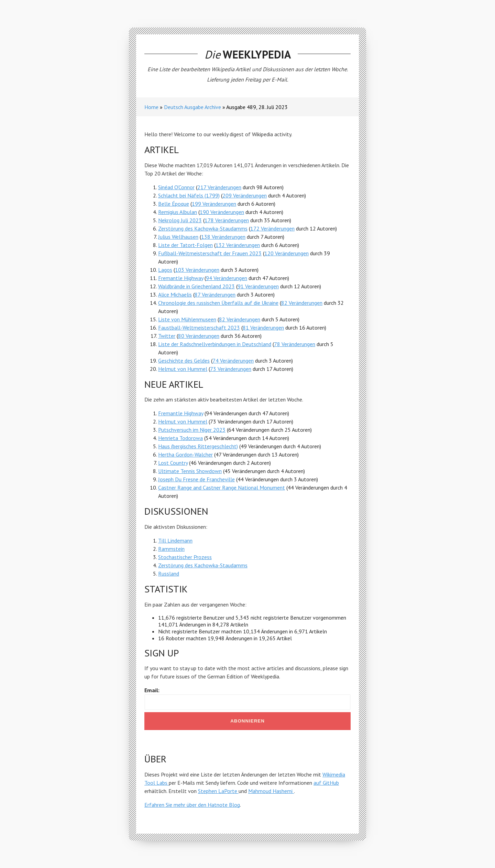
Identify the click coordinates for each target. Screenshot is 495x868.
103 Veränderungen (197, 270)
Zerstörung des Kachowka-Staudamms (203, 228)
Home (151, 107)
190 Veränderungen (222, 212)
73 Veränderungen (231, 369)
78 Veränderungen (295, 344)
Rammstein (171, 549)
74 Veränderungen (233, 361)
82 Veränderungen (302, 303)
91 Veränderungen (258, 286)
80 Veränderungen (199, 336)
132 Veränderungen (238, 245)
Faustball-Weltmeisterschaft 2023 (199, 328)
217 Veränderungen (219, 187)
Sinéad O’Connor (176, 187)
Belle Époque (174, 204)
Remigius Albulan (178, 212)
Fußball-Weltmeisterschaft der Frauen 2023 (210, 253)
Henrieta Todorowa (180, 438)
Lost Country (173, 463)
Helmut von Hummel (183, 369)
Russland (169, 574)
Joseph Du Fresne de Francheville (196, 479)
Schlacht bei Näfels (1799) (189, 195)
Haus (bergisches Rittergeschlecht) (198, 446)
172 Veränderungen (272, 228)
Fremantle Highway (181, 278)
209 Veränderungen (245, 195)
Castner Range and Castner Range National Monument (222, 487)
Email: (152, 690)
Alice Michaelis (175, 294)
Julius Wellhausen (178, 237)
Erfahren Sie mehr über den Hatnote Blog (192, 805)
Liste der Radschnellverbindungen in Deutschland (215, 344)
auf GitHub (326, 783)
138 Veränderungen (223, 237)
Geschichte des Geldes (184, 361)
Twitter (167, 336)
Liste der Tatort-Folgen (185, 245)
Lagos (165, 270)
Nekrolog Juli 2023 (180, 220)
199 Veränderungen (214, 204)
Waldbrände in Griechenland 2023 (196, 286)
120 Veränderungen (287, 253)
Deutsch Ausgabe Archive (192, 107)
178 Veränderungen (227, 220)
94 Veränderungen (227, 278)
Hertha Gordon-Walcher (185, 454)
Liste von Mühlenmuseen (187, 319)
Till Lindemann (175, 540)
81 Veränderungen (263, 328)
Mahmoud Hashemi (271, 791)
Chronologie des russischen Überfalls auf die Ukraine (218, 303)
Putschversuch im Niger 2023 (192, 430)
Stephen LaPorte (218, 791)
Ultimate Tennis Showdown (190, 471)
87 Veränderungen (215, 294)
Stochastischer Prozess (185, 557)
